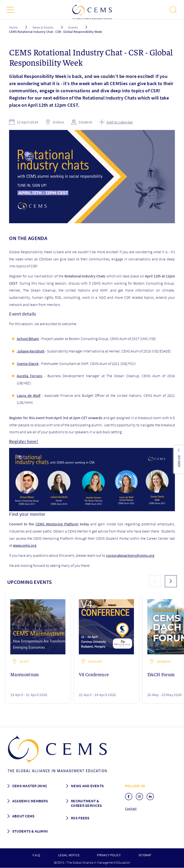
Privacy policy (109, 855)
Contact (131, 809)
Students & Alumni (30, 831)
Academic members (30, 801)
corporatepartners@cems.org (130, 555)
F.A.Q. (37, 855)
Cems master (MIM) (30, 786)
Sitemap (145, 855)
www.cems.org (25, 545)
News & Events (43, 27)
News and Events (87, 786)
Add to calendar (116, 122)
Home (13, 27)
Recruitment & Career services (86, 803)
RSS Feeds (80, 818)
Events (73, 27)
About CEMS (23, 816)
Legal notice (69, 855)
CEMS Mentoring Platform (57, 524)
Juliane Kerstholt (31, 351)
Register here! (24, 441)
